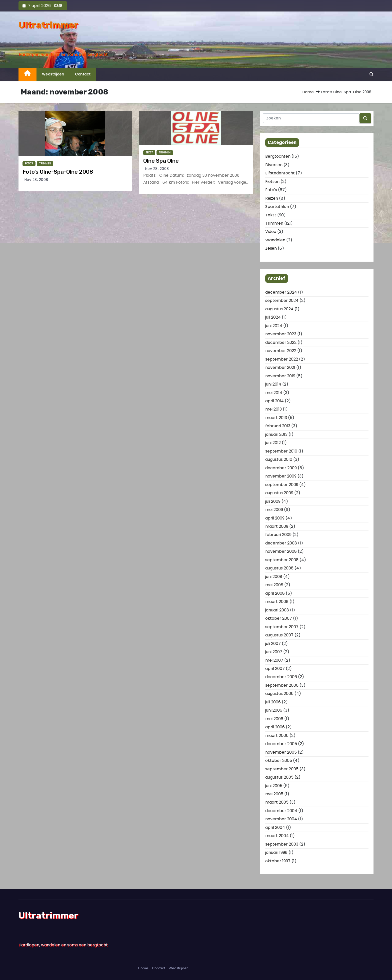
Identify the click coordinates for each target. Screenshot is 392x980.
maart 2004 (277, 836)
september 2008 (282, 560)
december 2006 (281, 677)
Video (271, 232)
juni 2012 (273, 443)
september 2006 (282, 685)
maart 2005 (277, 802)
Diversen (274, 165)
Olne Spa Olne (161, 161)
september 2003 (282, 844)
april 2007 (275, 669)
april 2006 (275, 727)
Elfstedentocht (280, 173)
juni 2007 (274, 652)
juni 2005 (274, 786)
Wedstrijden (53, 74)
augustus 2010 (279, 459)
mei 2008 (274, 585)
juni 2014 (273, 384)
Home (308, 92)
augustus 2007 (279, 635)
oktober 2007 (279, 618)
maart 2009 (277, 526)
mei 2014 (274, 393)
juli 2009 (273, 501)
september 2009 (282, 485)
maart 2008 (277, 602)
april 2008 (275, 593)
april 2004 (275, 827)
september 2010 (281, 451)
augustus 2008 (279, 568)
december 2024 (281, 292)
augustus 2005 (279, 777)
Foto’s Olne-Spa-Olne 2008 (58, 172)
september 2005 (282, 769)
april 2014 (274, 401)
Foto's (29, 164)
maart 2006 (277, 735)
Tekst (149, 153)
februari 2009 (278, 535)
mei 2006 (274, 719)
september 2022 (282, 359)
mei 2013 (273, 409)
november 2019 (280, 376)
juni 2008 (274, 577)
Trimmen (45, 164)
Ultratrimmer (48, 25)
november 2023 (281, 334)
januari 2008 (277, 610)
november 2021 (280, 367)
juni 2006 (274, 710)
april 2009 (275, 518)
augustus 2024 (279, 309)
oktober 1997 (278, 861)
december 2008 (281, 543)
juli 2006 (273, 702)
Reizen (272, 198)
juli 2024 (273, 317)
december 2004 (281, 811)
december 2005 (281, 744)
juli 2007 (273, 644)
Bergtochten (278, 156)
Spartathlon (277, 207)
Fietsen (272, 182)
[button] (371, 74)
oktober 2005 (279, 760)
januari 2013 (276, 434)
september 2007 (282, 627)
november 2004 (281, 819)
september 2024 (282, 300)
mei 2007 (274, 660)
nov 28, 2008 (36, 180)
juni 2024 (274, 326)
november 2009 (281, 476)
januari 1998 (276, 852)
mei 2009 (274, 510)
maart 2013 (276, 418)
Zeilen (271, 248)
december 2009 (281, 468)
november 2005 (281, 752)
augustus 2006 (279, 694)
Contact (83, 74)
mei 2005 (274, 794)
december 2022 (281, 342)
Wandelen (275, 240)
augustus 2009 (279, 493)
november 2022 (281, 351)
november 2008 (281, 551)
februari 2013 (278, 426)
